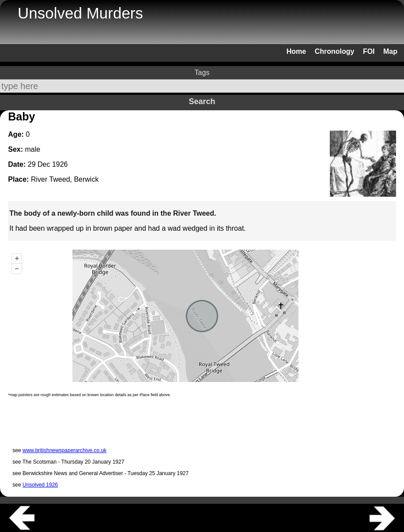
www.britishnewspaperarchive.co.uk (64, 450)
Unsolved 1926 (40, 485)
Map (390, 51)
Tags (202, 73)
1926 (60, 164)
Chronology (335, 51)
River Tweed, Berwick (65, 179)
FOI (369, 51)
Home (296, 51)
